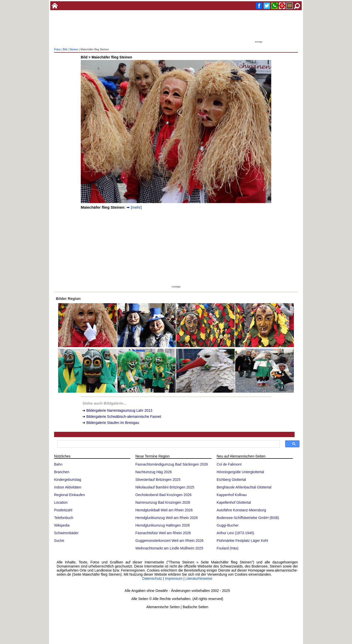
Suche (59, 541)
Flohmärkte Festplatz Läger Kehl (242, 541)
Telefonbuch (64, 518)
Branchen (62, 472)
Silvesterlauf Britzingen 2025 (158, 480)
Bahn (58, 464)
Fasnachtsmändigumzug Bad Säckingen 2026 (172, 464)
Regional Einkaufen (69, 495)
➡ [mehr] (134, 207)
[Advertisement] (176, 28)
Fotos (57, 49)
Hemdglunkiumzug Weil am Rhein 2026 (167, 518)
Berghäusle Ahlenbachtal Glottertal (244, 487)
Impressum (174, 578)
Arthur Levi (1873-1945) (235, 533)
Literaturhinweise (199, 578)
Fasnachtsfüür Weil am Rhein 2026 (163, 533)
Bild (65, 49)
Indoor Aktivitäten (68, 487)
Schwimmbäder (66, 533)
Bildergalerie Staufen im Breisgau (113, 423)
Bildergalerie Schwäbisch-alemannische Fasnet (124, 417)
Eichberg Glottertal (231, 480)
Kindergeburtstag (68, 480)
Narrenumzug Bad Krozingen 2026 (163, 502)
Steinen (74, 49)
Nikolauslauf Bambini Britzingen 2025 (165, 487)
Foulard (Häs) (228, 548)
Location (61, 502)
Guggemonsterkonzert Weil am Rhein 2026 (169, 541)
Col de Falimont (229, 464)
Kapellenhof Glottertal (234, 502)
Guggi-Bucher (228, 525)
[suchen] (168, 444)
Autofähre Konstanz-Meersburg (241, 510)
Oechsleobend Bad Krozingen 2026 (163, 495)
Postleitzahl (63, 510)
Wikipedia (62, 525)
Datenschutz (152, 578)
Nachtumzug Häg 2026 (154, 472)
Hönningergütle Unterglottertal (240, 472)
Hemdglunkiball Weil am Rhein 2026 (164, 510)
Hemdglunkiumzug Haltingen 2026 (163, 525)
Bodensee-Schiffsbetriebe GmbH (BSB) (248, 518)
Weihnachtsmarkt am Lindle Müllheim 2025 (169, 548)
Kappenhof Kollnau (232, 495)
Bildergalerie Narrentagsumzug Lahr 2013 (119, 410)
